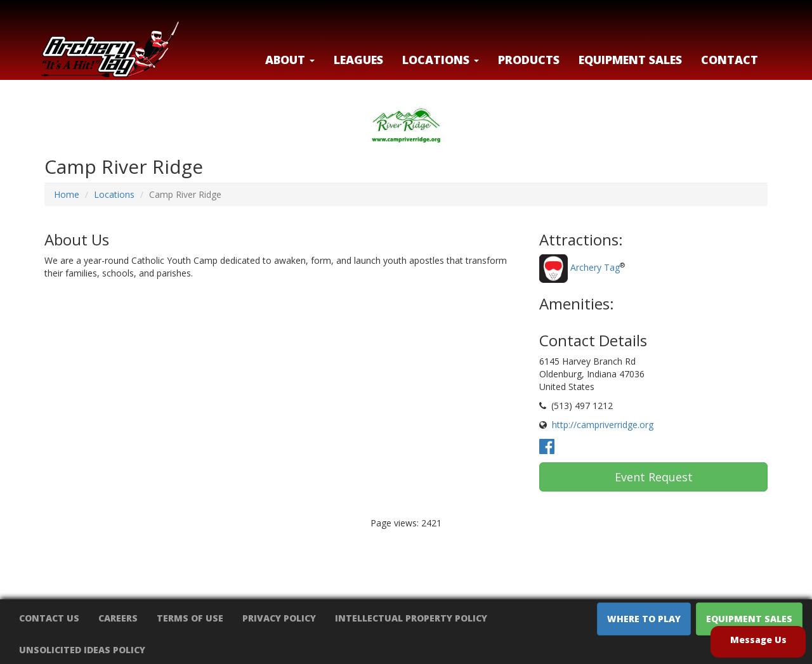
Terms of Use (190, 618)
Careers (118, 618)
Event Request (654, 477)
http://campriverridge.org (603, 425)
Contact (730, 60)
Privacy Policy (279, 618)
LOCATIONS (441, 60)
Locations (114, 194)
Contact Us (49, 618)
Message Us (758, 640)
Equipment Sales (630, 60)
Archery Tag (595, 268)
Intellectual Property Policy (411, 618)
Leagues (358, 60)
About (290, 60)
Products (529, 60)
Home (67, 194)
